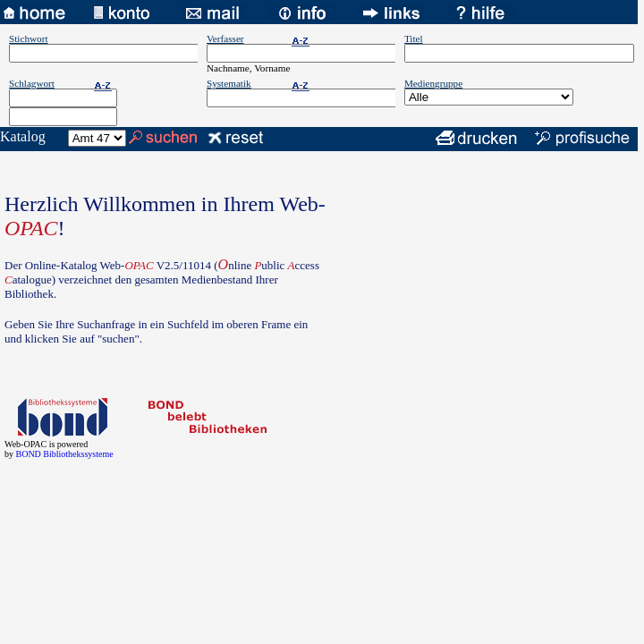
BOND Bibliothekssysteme (65, 454)
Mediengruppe (433, 83)
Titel (414, 38)
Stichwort (29, 38)
